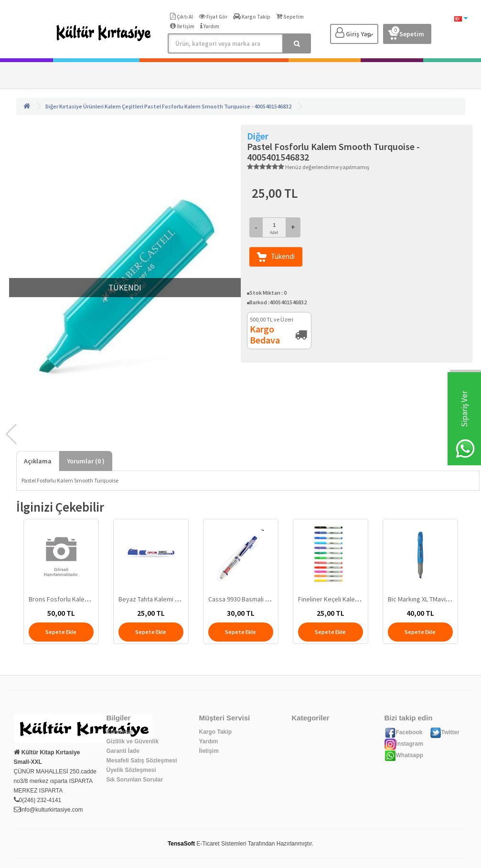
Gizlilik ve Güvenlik (133, 741)
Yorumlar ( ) (86, 461)
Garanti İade (123, 751)
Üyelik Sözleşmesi (131, 770)
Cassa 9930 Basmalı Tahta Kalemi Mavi (262, 599)
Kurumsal (120, 732)
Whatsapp (404, 755)
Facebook (404, 732)
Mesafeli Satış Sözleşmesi (142, 761)
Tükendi (276, 257)
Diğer (52, 106)
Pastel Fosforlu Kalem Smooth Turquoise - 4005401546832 (218, 106)
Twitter (445, 732)
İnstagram (404, 744)
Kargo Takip (215, 732)
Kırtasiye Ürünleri (81, 106)
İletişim (209, 751)
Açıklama (38, 461)
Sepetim (406, 32)
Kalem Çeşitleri (124, 106)
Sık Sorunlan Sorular (135, 780)
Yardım (209, 741)
